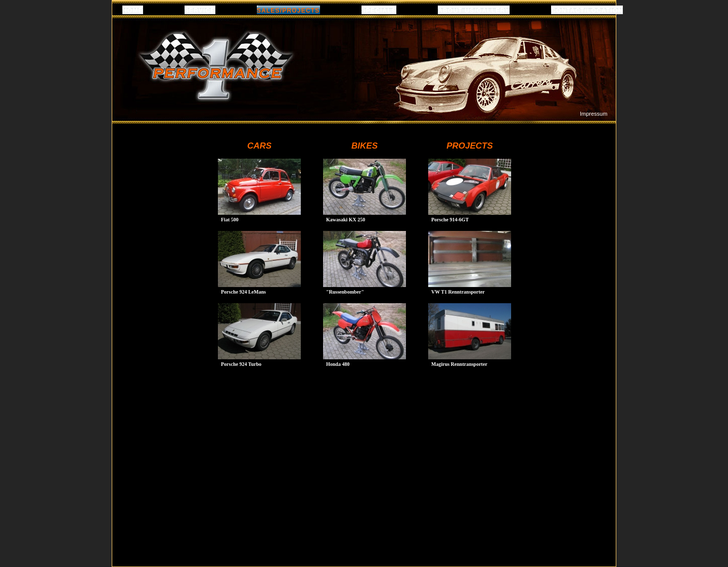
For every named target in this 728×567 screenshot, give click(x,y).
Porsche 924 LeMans (243, 292)
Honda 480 (338, 364)
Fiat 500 (230, 220)
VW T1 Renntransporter (458, 292)
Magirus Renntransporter (459, 364)
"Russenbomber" (345, 292)
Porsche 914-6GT (450, 220)
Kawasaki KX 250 (346, 220)
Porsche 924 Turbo (241, 364)
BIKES (365, 146)
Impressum (594, 114)
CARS (259, 146)
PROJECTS (470, 146)
